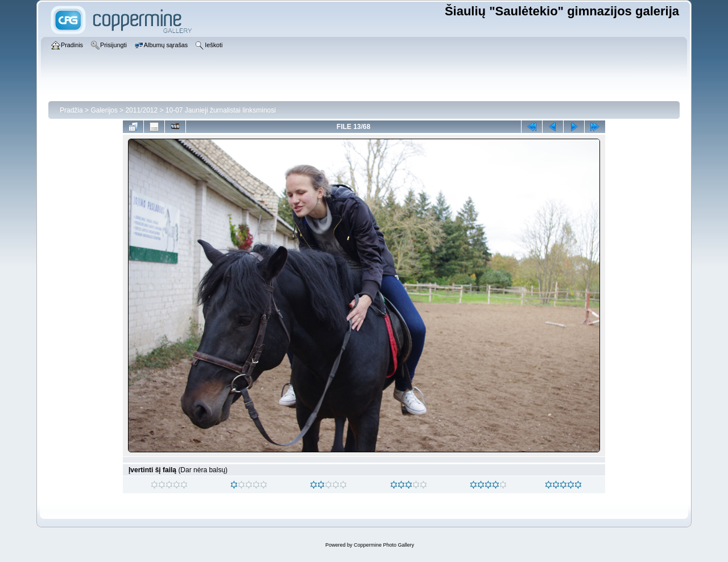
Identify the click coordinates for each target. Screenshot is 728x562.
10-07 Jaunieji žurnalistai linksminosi (221, 110)
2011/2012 (141, 110)
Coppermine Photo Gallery (384, 545)
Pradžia (71, 110)
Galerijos (104, 110)
